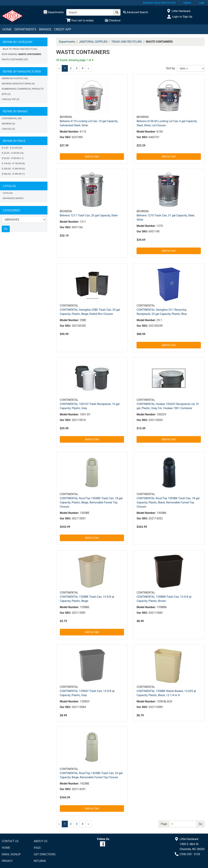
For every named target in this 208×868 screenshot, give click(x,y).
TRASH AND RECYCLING (127, 42)
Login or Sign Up (182, 17)
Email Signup (11, 854)
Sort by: (171, 68)
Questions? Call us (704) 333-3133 (159, 3)
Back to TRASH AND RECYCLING (20, 49)
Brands (45, 29)
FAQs (37, 848)
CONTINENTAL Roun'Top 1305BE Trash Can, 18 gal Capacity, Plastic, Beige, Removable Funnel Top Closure (91, 502)
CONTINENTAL (9, 118)
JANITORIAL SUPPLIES (93, 42)
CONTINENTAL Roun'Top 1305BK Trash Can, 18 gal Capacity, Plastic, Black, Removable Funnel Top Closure (168, 502)
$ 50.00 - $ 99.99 (10, 158)
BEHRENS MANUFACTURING (17, 83)
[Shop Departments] (54, 12)
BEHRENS (7, 124)
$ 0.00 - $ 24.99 (10, 148)
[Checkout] (113, 20)
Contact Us (10, 841)
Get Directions (45, 854)
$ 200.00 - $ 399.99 (12, 169)
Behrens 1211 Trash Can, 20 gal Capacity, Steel (89, 215)
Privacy (7, 861)
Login (202, 3)
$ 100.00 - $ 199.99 (12, 163)
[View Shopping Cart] (80, 20)
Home (7, 29)
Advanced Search (13, 198)
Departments (25, 29)
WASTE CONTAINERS (13, 59)
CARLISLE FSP (9, 99)
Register (187, 3)
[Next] (88, 68)
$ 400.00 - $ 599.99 (12, 174)
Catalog (8, 193)
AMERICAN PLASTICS (13, 78)
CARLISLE (7, 129)
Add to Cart (92, 156)
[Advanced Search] (136, 12)
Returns (40, 861)
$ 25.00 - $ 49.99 (10, 153)
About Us (41, 841)
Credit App (63, 29)
